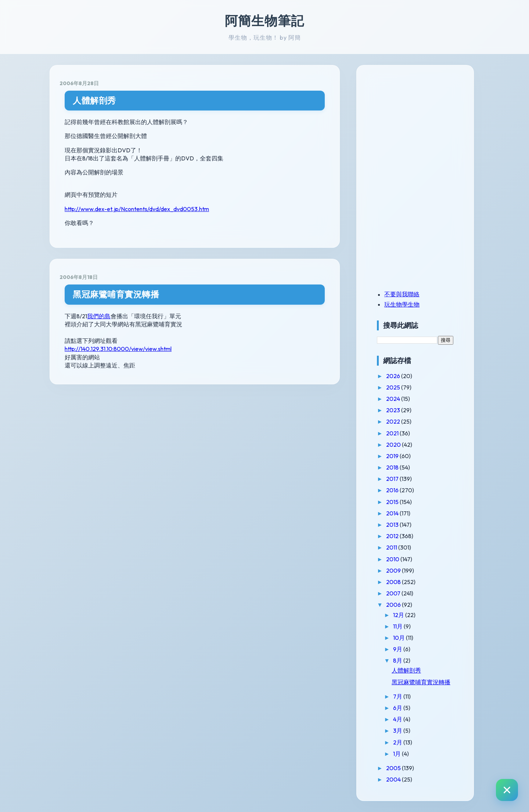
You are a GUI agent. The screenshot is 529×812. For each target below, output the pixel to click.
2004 (394, 779)
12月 (399, 615)
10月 (400, 638)
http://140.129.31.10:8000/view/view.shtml (118, 349)
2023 (394, 410)
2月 (398, 742)
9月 (398, 649)
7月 (398, 696)
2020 (394, 445)
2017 (393, 479)
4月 (398, 719)
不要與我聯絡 (402, 294)
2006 (394, 605)
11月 (398, 626)
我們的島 (99, 316)
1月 (397, 754)
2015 (393, 502)
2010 (393, 559)
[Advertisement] (423, 126)
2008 (394, 582)
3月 (398, 731)
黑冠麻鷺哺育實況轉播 (116, 294)
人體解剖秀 (94, 100)
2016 (393, 490)
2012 (393, 536)
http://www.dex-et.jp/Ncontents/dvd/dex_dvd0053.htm (137, 209)
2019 (393, 456)
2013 (393, 525)
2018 (393, 467)
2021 (393, 433)
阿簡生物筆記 (264, 21)
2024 (394, 399)
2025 (394, 387)
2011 (392, 547)
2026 (394, 376)
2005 (394, 768)
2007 (394, 593)
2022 (394, 421)
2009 (394, 570)
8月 (398, 660)
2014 (393, 513)
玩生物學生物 (402, 304)
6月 (398, 708)
